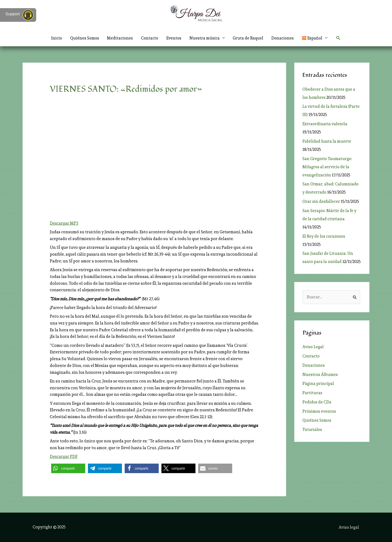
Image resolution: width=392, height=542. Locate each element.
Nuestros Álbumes (320, 375)
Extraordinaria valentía (325, 124)
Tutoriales (312, 430)
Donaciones (283, 38)
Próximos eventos (320, 411)
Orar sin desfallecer (321, 201)
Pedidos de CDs (317, 402)
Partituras (312, 393)
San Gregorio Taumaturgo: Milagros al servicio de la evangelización (328, 167)
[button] (340, 38)
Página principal (318, 384)
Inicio (55, 38)
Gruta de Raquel (249, 38)
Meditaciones (119, 38)
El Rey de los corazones (324, 236)
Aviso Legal (313, 347)
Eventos (174, 38)
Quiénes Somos (83, 38)
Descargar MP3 (64, 223)
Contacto (149, 38)
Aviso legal (349, 527)
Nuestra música (205, 38)
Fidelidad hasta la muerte (327, 141)
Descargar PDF (64, 457)
